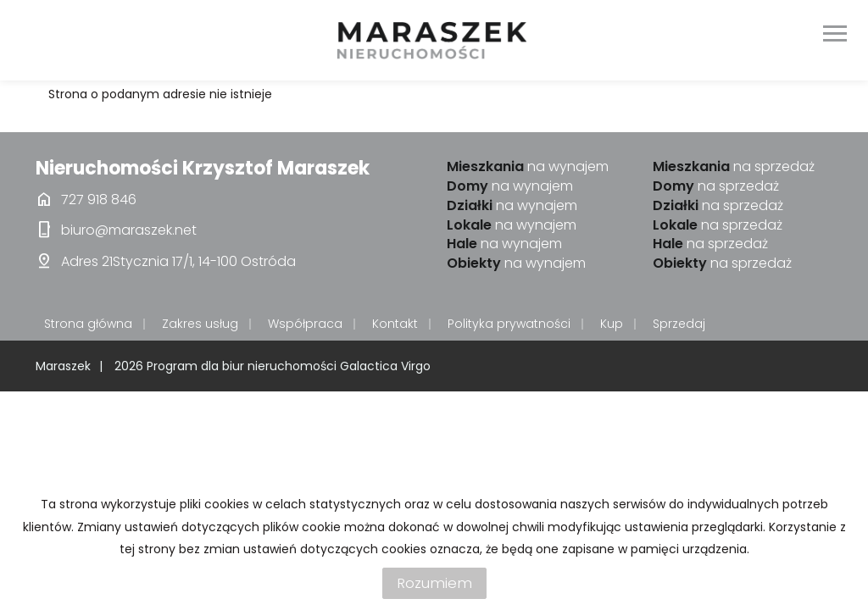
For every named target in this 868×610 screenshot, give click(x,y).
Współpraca (305, 324)
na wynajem (528, 167)
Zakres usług (200, 324)
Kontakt (395, 324)
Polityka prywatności (509, 324)
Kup (612, 324)
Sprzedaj (679, 324)
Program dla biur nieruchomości (243, 366)
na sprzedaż (734, 167)
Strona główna (88, 324)
